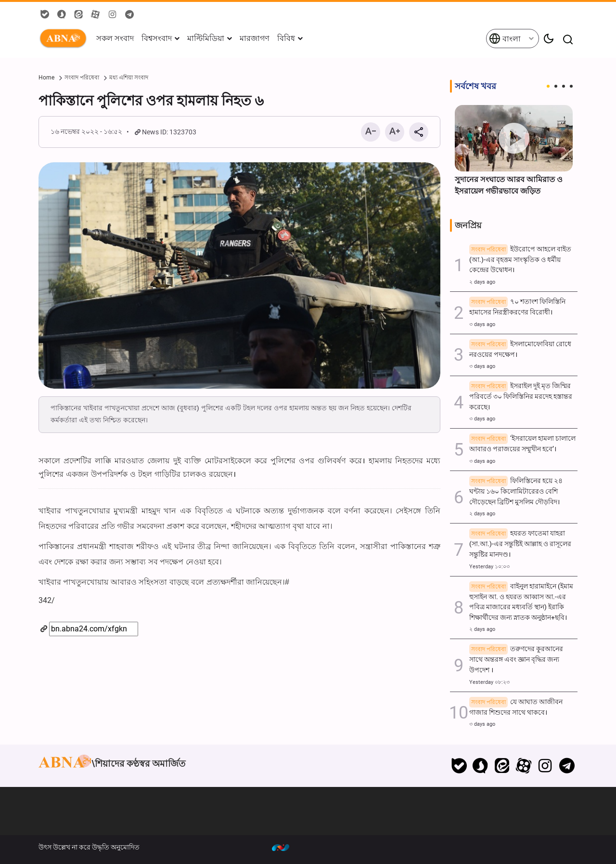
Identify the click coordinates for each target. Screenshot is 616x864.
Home (46, 78)
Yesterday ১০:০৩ (489, 567)
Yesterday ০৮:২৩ (489, 682)
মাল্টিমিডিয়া (206, 38)
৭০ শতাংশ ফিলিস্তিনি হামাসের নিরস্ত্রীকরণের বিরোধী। (517, 307)
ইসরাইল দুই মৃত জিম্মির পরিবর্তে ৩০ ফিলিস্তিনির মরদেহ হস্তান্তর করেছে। (521, 397)
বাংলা (505, 39)
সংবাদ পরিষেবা (82, 78)
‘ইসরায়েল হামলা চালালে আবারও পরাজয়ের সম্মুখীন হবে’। (522, 444)
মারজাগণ (255, 38)
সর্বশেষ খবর (475, 86)
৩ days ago (482, 324)
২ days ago (482, 282)
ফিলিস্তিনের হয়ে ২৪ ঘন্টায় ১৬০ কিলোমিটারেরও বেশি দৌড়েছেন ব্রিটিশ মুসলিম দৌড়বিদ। (516, 491)
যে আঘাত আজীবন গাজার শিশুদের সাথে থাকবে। (516, 707)
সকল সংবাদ (115, 38)
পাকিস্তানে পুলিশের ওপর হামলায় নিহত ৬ (151, 101)
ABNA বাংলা (65, 39)
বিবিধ (286, 38)
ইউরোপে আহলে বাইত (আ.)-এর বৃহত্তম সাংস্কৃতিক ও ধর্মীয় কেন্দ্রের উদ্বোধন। (520, 260)
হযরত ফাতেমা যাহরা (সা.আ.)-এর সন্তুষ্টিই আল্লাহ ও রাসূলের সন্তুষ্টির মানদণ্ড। (520, 544)
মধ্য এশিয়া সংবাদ (129, 78)
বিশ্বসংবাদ (157, 38)
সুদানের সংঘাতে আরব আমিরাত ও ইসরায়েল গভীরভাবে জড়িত (509, 185)
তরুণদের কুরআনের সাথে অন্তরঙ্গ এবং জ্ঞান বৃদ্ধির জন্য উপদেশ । (516, 660)
